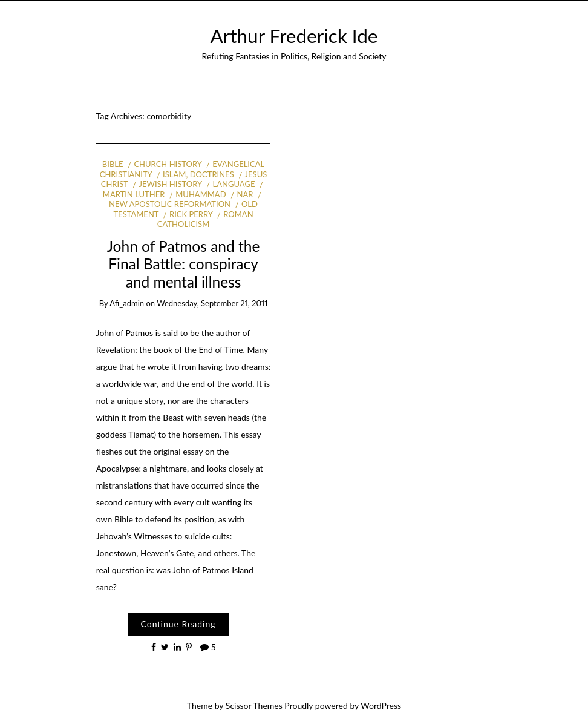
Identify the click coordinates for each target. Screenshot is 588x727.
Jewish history (170, 184)
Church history (168, 164)
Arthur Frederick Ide (294, 36)
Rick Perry (191, 214)
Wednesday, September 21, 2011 (212, 303)
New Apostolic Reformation (170, 204)
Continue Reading (178, 624)
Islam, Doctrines (198, 174)
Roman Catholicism (205, 219)
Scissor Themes (254, 706)
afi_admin (127, 303)
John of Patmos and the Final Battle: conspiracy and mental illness (184, 264)
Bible (113, 164)
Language (234, 184)
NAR (245, 194)
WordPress (381, 706)
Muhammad (201, 194)
